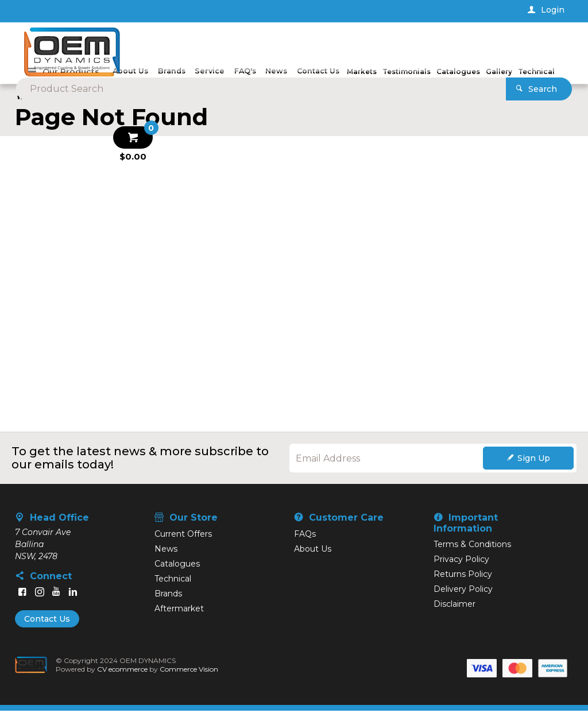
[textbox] (276, 46)
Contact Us (47, 629)
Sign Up (534, 468)
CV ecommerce (125, 679)
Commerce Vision (192, 679)
